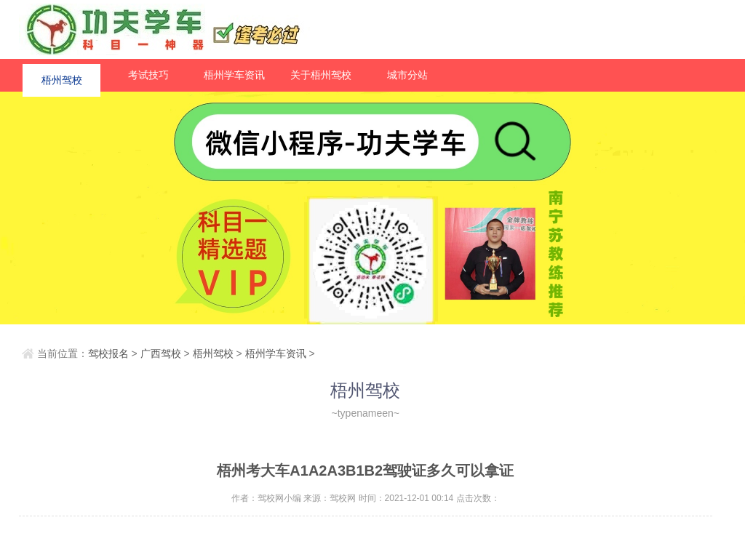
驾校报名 (108, 353)
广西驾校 (161, 353)
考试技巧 (148, 75)
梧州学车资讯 (234, 75)
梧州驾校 (62, 75)
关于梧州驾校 (321, 75)
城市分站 (407, 75)
